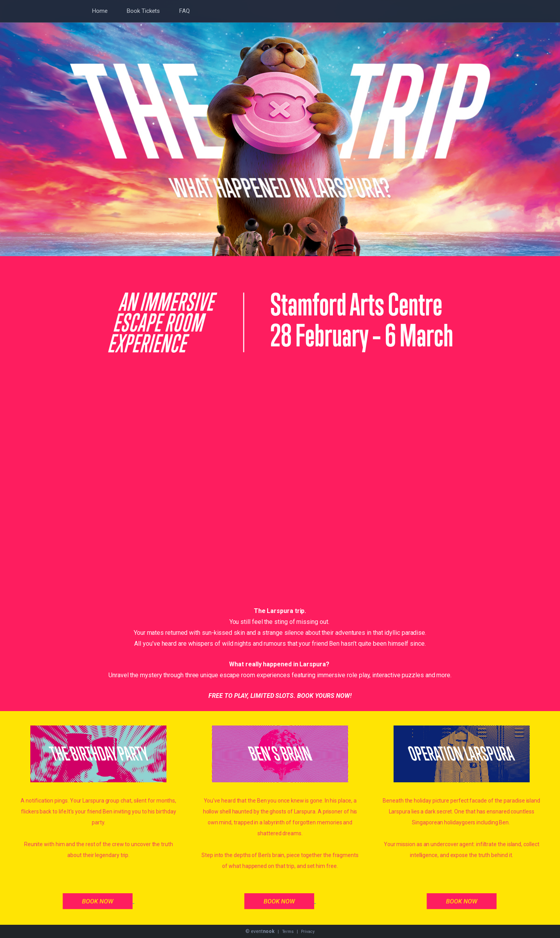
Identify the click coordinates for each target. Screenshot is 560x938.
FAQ (184, 11)
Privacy (308, 932)
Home (100, 11)
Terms (288, 932)
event (262, 931)
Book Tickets (143, 11)
